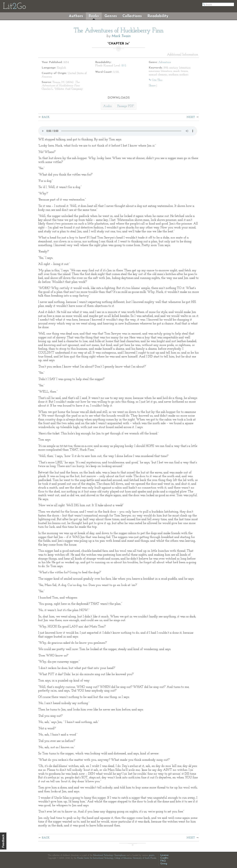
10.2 (124, 66)
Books (94, 16)
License (164, 855)
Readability (158, 16)
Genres (111, 16)
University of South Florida (145, 858)
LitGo (14, 7)
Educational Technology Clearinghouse (109, 855)
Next (191, 117)
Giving (164, 864)
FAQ (163, 861)
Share (152, 86)
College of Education (123, 858)
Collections (132, 16)
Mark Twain (121, 36)
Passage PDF (126, 106)
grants (152, 855)
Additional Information (183, 55)
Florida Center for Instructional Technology (95, 858)
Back (46, 117)
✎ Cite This (155, 80)
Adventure (165, 62)
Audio (108, 106)
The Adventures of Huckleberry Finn (118, 31)
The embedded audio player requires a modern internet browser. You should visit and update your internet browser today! (118, 131)
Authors (76, 16)
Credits (164, 858)
